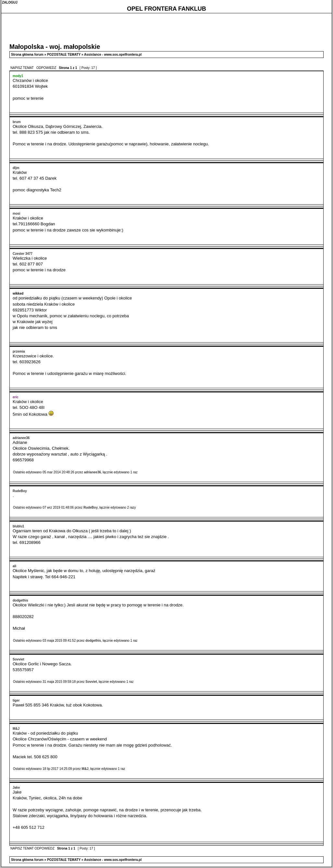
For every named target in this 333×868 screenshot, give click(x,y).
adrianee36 (92, 472)
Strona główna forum (27, 55)
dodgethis (93, 641)
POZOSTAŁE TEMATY (64, 55)
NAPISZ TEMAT (22, 68)
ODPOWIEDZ (46, 68)
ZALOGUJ (10, 2)
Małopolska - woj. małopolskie (55, 47)
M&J (85, 769)
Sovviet (91, 682)
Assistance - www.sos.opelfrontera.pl (113, 55)
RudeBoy (90, 507)
